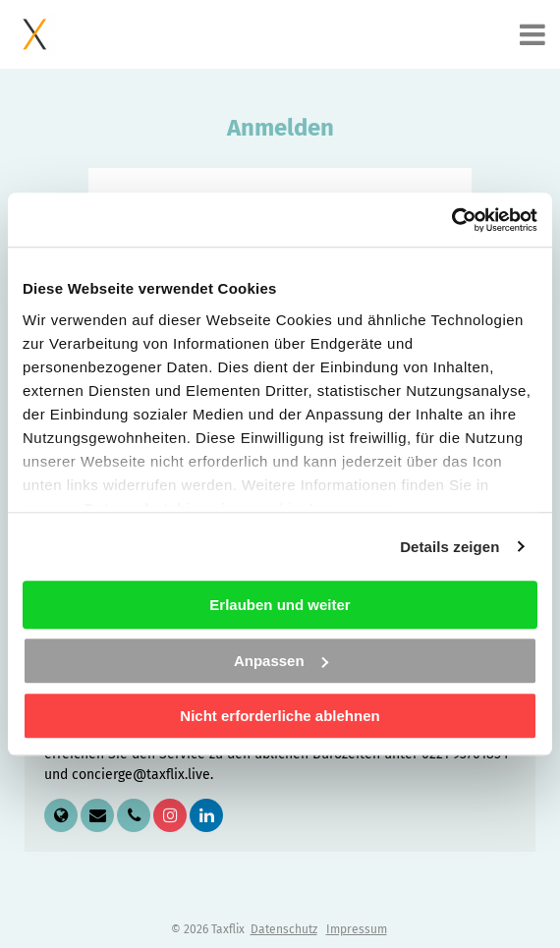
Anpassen (281, 661)
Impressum (357, 929)
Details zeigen (449, 547)
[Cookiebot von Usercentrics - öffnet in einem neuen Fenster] (451, 220)
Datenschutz (284, 929)
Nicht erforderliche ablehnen (280, 716)
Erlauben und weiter (280, 605)
